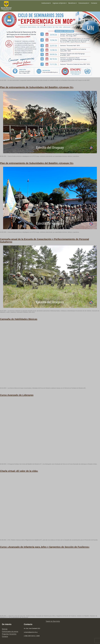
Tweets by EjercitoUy (53, 619)
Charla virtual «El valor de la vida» (19, 469)
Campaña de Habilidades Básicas (19, 318)
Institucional (46, 3)
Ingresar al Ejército (59, 3)
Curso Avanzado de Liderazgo (17, 394)
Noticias (5, 627)
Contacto (94, 3)
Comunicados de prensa (10, 630)
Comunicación (83, 3)
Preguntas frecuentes (9, 632)
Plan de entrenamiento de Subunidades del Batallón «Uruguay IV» (37, 87)
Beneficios (72, 3)
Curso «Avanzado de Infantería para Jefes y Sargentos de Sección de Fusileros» (45, 545)
